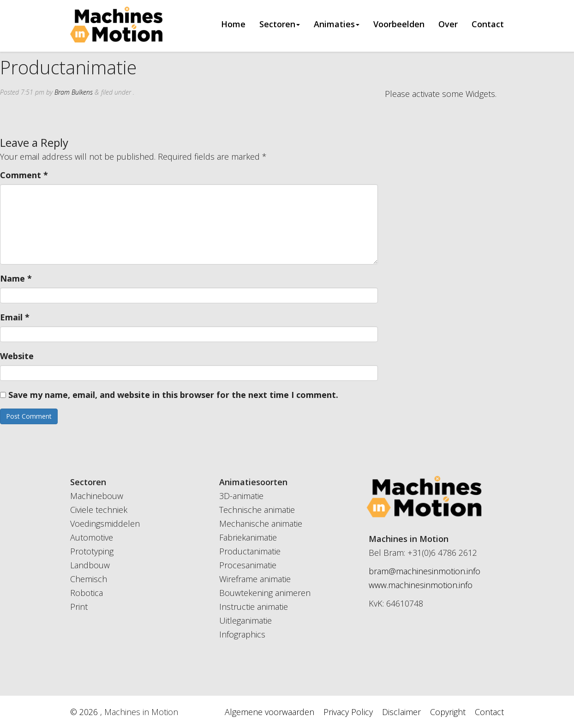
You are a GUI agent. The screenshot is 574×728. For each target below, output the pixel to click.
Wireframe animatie (255, 579)
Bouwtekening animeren (265, 593)
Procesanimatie (248, 565)
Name (16, 278)
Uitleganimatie (245, 620)
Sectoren (280, 24)
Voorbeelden (399, 24)
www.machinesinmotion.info (421, 585)
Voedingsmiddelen (105, 523)
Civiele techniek (99, 510)
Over (448, 24)
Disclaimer (401, 712)
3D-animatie (241, 496)
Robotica (87, 593)
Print (79, 607)
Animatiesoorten (253, 482)
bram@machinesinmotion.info (425, 571)
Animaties (337, 24)
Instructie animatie (254, 607)
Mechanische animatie (261, 523)
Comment (24, 175)
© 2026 (85, 712)
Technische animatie (257, 510)
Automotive (92, 537)
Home (233, 24)
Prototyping (92, 551)
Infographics (242, 634)
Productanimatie (250, 551)
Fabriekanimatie (248, 537)
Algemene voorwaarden (269, 712)
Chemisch (89, 579)
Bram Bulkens (74, 92)
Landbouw (90, 565)
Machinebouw (97, 496)
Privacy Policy (348, 712)
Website (17, 356)
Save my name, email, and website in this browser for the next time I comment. (173, 395)
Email (15, 317)
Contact (488, 24)
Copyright (448, 712)
